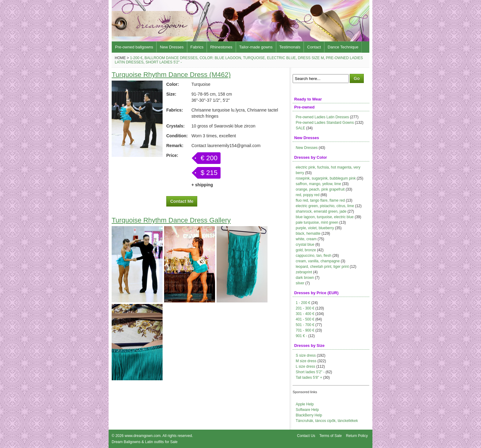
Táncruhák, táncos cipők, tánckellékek (327, 421)
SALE (300, 128)
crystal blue (305, 245)
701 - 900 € (305, 330)
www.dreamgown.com (142, 436)
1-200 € (136, 58)
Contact (314, 47)
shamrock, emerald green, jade (321, 211)
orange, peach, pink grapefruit (320, 189)
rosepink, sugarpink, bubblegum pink (326, 178)
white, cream (306, 239)
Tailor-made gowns (256, 47)
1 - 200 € (303, 303)
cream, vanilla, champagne (318, 261)
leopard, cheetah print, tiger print (322, 267)
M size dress (306, 361)
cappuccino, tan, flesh (314, 256)
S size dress (306, 355)
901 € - (301, 336)
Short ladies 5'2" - (164, 62)
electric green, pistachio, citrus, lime (325, 206)
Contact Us (306, 436)
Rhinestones (221, 47)
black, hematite (308, 233)
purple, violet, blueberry (315, 228)
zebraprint (304, 272)
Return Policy (357, 436)
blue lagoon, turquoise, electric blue (325, 217)
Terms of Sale (331, 436)
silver (300, 283)
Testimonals (290, 47)
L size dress (306, 366)
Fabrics (197, 47)
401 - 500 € (305, 319)
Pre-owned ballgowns (134, 47)
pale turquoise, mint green (317, 222)
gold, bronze (306, 250)
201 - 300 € (305, 308)
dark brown (305, 278)
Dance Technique (343, 47)
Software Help (307, 410)
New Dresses (172, 47)
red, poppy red (308, 195)
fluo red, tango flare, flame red (320, 200)
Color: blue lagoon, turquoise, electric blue (248, 58)
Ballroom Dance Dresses (171, 58)
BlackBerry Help (309, 415)
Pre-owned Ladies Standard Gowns (325, 123)
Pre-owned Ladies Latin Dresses (322, 117)
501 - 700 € (305, 325)
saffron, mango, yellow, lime (318, 184)
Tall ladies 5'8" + (309, 378)
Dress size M (311, 58)
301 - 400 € (305, 314)
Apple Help (305, 404)
